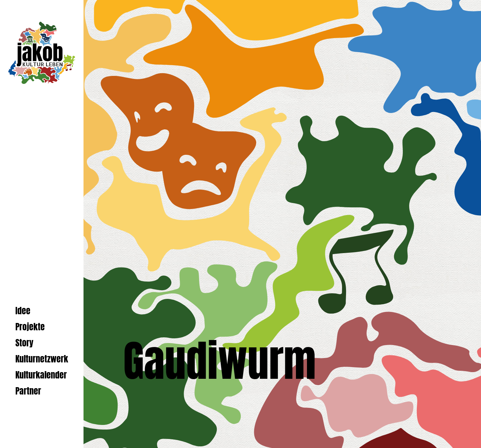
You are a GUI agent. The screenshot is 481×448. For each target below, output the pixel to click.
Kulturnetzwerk (42, 359)
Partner (28, 391)
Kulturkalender (41, 375)
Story (24, 343)
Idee (23, 311)
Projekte (30, 327)
